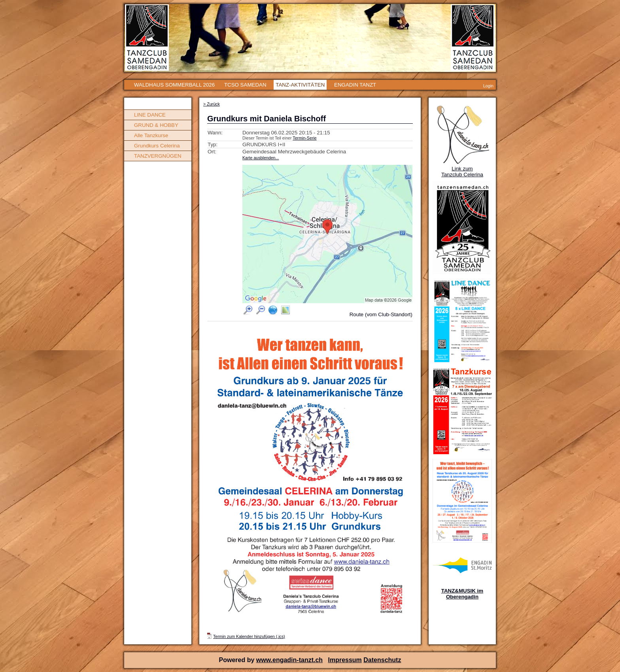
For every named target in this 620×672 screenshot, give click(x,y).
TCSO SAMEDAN (245, 85)
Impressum (345, 660)
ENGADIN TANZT (355, 85)
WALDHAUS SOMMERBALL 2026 (174, 85)
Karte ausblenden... (261, 158)
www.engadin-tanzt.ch (289, 660)
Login (488, 86)
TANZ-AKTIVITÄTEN (300, 85)
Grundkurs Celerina (157, 146)
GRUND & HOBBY (156, 125)
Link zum (462, 169)
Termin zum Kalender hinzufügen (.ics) (249, 636)
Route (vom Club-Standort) (381, 314)
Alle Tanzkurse (151, 135)
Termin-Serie (304, 138)
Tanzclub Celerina (462, 175)
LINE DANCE (150, 115)
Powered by (238, 660)
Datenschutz (382, 660)
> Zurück (212, 104)
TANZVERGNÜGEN (158, 156)
